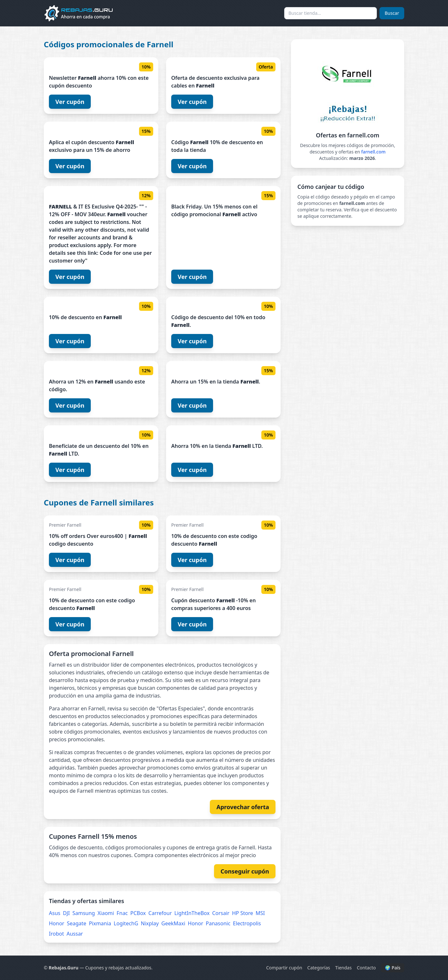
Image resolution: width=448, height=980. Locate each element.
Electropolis (247, 923)
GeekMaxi (173, 923)
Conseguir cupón (245, 871)
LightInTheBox (192, 913)
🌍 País (393, 968)
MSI (260, 913)
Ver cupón (70, 102)
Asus (55, 913)
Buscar (392, 13)
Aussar (75, 934)
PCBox (138, 913)
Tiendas (344, 968)
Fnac (122, 913)
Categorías (319, 968)
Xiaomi (106, 913)
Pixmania (100, 923)
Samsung (84, 913)
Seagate (77, 923)
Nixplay (150, 923)
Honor (57, 923)
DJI (66, 913)
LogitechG (126, 923)
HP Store (243, 913)
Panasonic (218, 923)
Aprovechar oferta (243, 807)
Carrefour (160, 913)
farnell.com (373, 152)
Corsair (221, 913)
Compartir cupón (284, 968)
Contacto (366, 968)
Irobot (56, 934)
